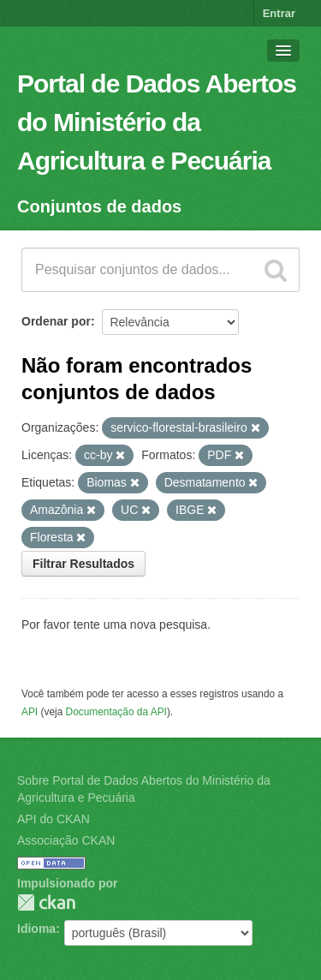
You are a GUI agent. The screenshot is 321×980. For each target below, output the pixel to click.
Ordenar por (56, 321)
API (30, 712)
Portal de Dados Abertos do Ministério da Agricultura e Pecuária (157, 122)
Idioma (36, 929)
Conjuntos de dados (99, 206)
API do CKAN (53, 819)
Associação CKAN (66, 840)
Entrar (279, 13)
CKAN (46, 902)
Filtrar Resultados (83, 564)
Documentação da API (116, 712)
